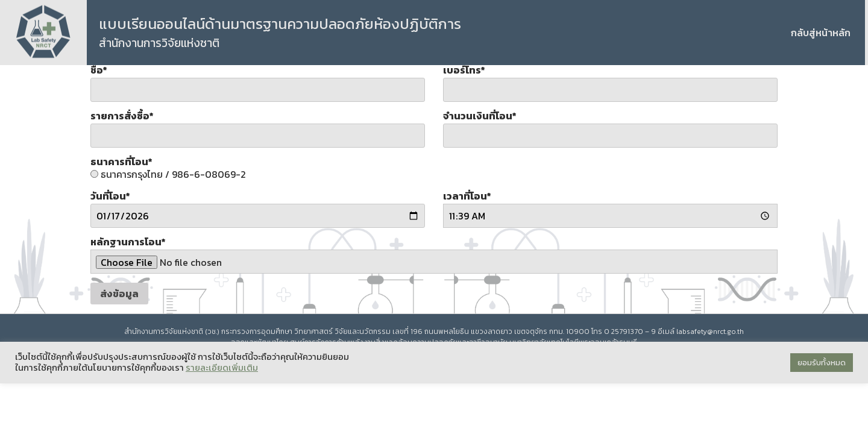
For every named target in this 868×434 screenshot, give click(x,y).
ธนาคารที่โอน (121, 162)
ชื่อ (99, 70)
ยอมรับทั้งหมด (822, 363)
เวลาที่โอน (467, 196)
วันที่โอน (110, 196)
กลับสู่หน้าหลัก (821, 33)
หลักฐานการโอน (128, 242)
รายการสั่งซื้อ (122, 116)
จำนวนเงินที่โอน (480, 116)
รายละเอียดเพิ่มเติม (222, 368)
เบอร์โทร (464, 70)
